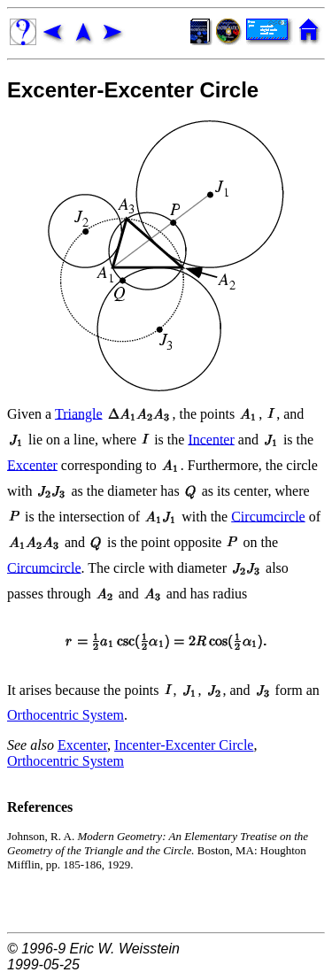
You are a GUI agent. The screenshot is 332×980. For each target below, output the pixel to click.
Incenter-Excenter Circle (184, 745)
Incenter (211, 439)
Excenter (32, 464)
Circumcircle (268, 516)
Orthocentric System (66, 715)
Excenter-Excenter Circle (133, 90)
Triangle (79, 413)
